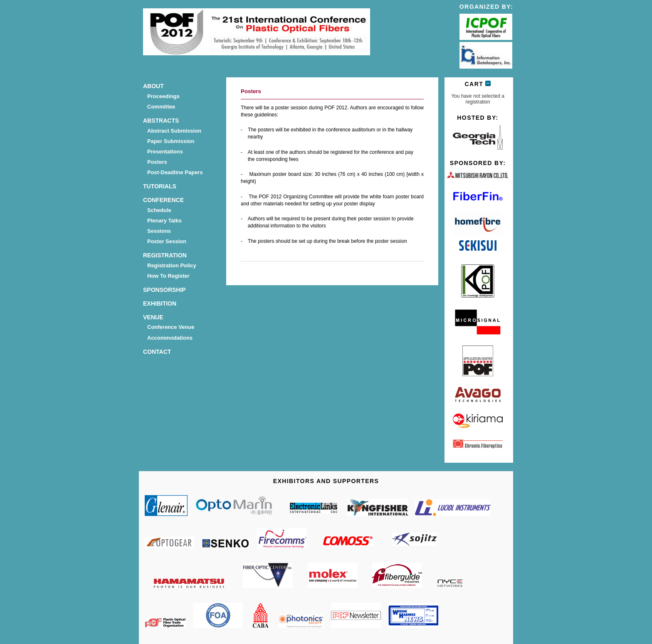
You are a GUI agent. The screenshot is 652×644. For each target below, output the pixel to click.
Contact (157, 352)
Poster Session (167, 241)
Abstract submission (174, 131)
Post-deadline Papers (175, 172)
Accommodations (170, 338)
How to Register (168, 276)
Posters (157, 162)
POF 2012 (257, 33)
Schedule (159, 210)
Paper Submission (171, 141)
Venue (153, 317)
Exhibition (160, 303)
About (153, 86)
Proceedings (163, 96)
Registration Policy (172, 265)
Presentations (165, 152)
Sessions (159, 231)
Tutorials (160, 186)
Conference (163, 200)
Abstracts (161, 121)
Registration (165, 255)
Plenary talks (164, 221)
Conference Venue (171, 327)
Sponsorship (164, 290)
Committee (161, 107)
